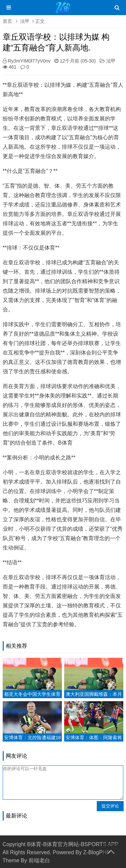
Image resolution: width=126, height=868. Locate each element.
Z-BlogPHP (97, 852)
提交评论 (110, 806)
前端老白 (39, 860)
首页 (7, 21)
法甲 (25, 21)
